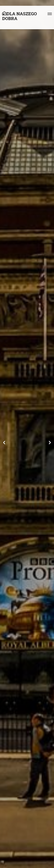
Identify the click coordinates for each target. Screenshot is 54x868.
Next (50, 443)
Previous (4, 443)
